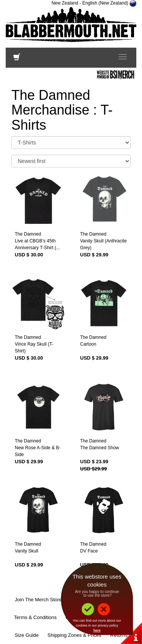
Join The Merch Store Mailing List (51, 600)
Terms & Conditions (35, 617)
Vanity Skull (27, 551)
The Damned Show (100, 448)
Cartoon (88, 344)
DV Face (89, 551)
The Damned (28, 234)
